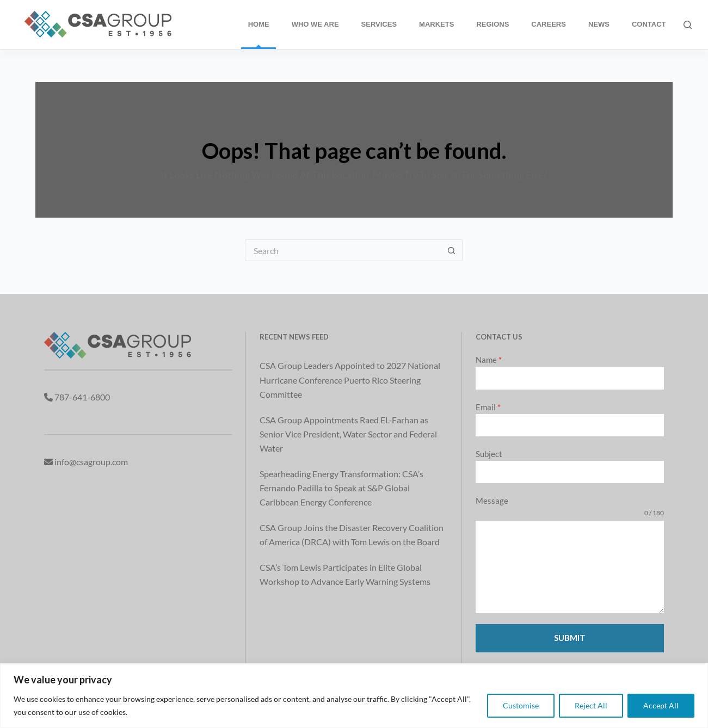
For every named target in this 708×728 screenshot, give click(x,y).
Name (489, 360)
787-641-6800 (82, 397)
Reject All (591, 705)
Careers (549, 24)
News (599, 24)
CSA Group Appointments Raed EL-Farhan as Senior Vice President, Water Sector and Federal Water (348, 434)
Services (379, 24)
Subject (489, 454)
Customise (521, 705)
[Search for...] (343, 250)
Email (488, 407)
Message (492, 501)
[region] (354, 696)
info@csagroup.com (91, 462)
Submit (570, 638)
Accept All (661, 705)
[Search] (688, 25)
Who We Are (315, 24)
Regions (492, 24)
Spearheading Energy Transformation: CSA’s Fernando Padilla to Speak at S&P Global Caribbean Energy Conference (341, 488)
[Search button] (452, 250)
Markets (436, 24)
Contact (649, 24)
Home (259, 24)
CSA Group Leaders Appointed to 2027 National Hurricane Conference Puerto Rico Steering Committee (350, 380)
